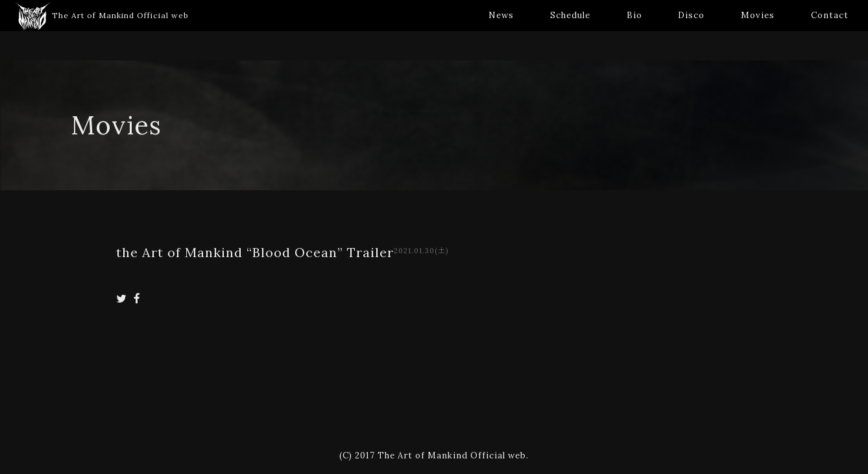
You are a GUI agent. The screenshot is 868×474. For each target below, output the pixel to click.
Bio (634, 15)
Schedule (570, 15)
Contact (830, 15)
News (501, 15)
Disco (691, 15)
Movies (758, 15)
